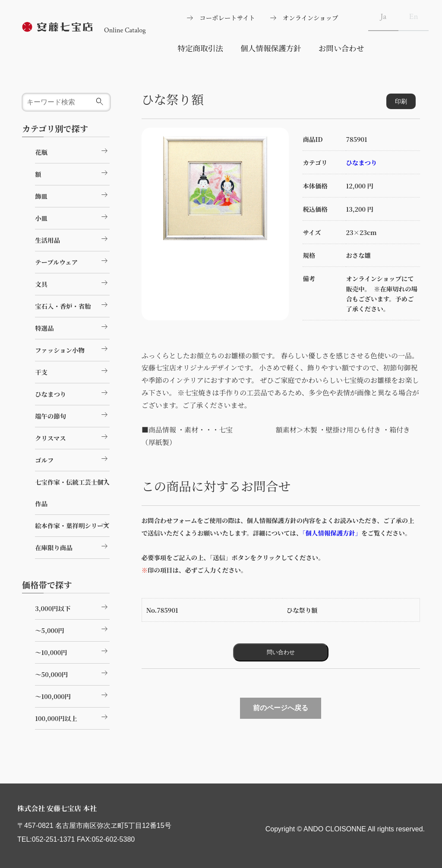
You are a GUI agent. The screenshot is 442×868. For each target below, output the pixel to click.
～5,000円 (72, 629)
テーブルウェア (72, 261)
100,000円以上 (72, 717)
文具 (72, 283)
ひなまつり (361, 162)
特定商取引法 (200, 48)
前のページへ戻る (281, 708)
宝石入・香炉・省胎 (72, 305)
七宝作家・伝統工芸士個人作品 (72, 491)
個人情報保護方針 (271, 48)
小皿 (72, 217)
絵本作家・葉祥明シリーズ (72, 524)
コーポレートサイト (227, 17)
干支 (72, 371)
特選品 (72, 327)
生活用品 (72, 239)
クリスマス (72, 437)
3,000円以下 (72, 607)
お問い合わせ (341, 48)
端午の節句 (72, 415)
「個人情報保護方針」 (330, 533)
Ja (383, 17)
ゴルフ (72, 459)
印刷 (401, 101)
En (414, 17)
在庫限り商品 (72, 546)
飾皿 (72, 195)
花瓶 (72, 151)
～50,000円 (72, 673)
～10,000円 (72, 651)
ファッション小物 (72, 349)
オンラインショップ (310, 17)
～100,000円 (72, 695)
